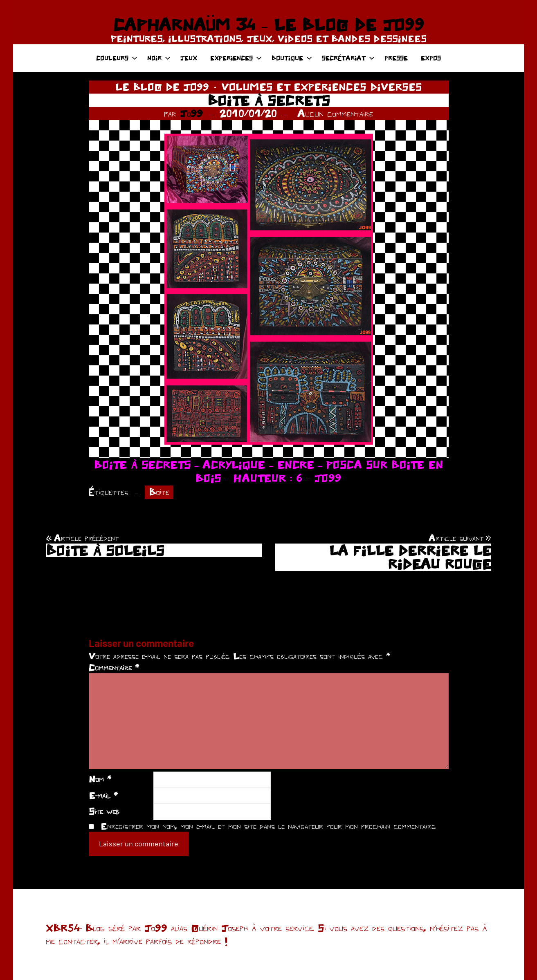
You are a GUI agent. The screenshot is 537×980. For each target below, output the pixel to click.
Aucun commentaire (335, 113)
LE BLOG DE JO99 (162, 87)
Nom (100, 779)
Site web (104, 811)
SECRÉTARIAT (348, 58)
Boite (159, 492)
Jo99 (191, 113)
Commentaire (114, 667)
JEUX (189, 58)
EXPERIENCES (236, 58)
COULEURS (117, 58)
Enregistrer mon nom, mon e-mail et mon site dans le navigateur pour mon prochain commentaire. (268, 826)
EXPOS (431, 58)
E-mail (103, 795)
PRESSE (396, 58)
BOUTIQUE (292, 58)
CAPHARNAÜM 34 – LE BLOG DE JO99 (268, 25)
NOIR (159, 58)
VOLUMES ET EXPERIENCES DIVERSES (322, 87)
